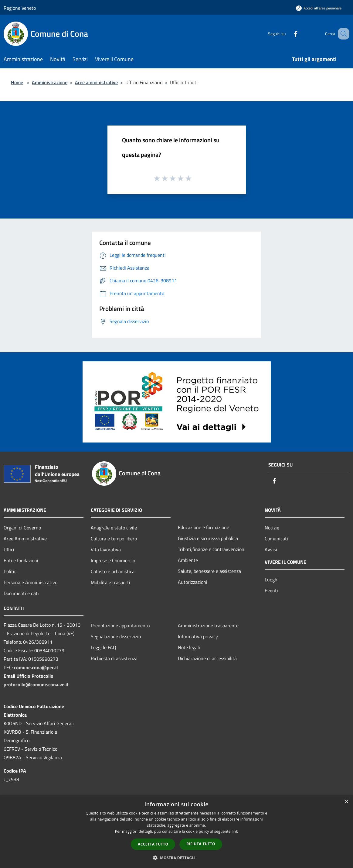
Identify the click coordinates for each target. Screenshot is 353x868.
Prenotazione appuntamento (120, 625)
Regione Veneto (20, 8)
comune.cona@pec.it (36, 667)
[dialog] (176, 832)
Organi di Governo (22, 528)
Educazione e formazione (204, 527)
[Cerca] (342, 34)
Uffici (9, 549)
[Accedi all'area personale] (319, 8)
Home (17, 82)
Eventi (271, 591)
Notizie (272, 528)
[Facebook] (288, 34)
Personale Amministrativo (31, 582)
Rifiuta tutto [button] (201, 844)
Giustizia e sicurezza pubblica (208, 538)
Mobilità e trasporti (110, 582)
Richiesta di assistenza (114, 658)
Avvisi (271, 549)
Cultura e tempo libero (114, 539)
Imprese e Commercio (113, 560)
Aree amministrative (96, 82)
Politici (11, 571)
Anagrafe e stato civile (114, 528)
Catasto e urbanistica (113, 571)
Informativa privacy (198, 636)
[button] (177, 858)
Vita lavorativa (106, 549)
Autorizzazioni (193, 582)
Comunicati (276, 539)
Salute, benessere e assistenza (209, 571)
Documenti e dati (21, 593)
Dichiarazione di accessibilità (207, 658)
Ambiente (188, 560)
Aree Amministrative (25, 539)
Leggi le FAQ (104, 647)
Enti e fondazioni (21, 560)
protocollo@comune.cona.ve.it (36, 684)
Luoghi (272, 580)
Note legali (189, 647)
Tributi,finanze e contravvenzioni (212, 549)
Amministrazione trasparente (208, 625)
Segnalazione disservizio (116, 636)
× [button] (346, 802)
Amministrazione (50, 82)
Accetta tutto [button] (153, 844)
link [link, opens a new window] (235, 831)
